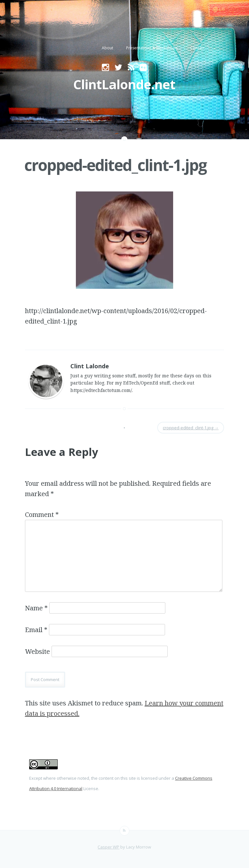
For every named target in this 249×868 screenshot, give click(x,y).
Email (36, 630)
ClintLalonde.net (124, 84)
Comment (42, 514)
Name (36, 608)
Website (37, 651)
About (107, 48)
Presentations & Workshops (152, 48)
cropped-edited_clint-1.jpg (115, 165)
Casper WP (108, 847)
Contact (197, 48)
